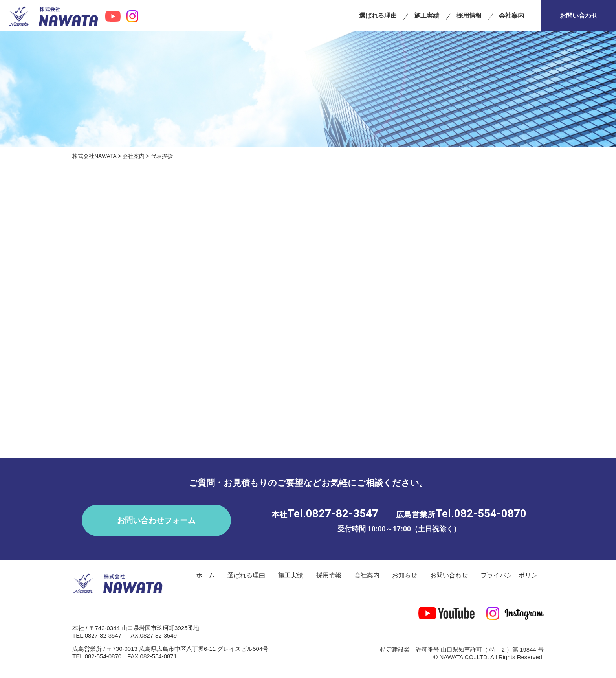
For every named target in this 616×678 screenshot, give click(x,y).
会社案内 (511, 16)
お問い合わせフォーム (156, 520)
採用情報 (469, 16)
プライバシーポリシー (512, 575)
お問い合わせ (579, 16)
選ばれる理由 (378, 16)
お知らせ (405, 575)
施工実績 (427, 16)
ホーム (205, 575)
